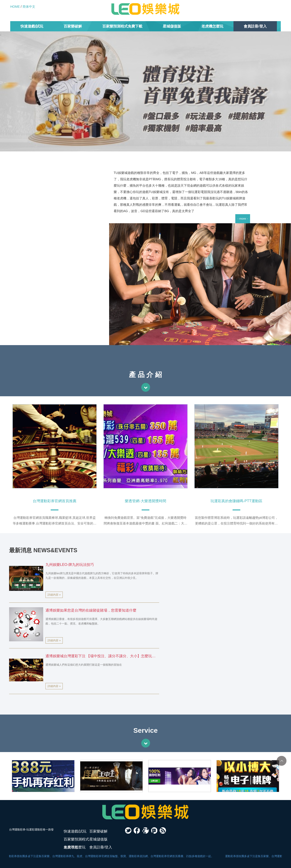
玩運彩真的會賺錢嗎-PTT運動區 (236, 501)
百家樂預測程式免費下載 (122, 26)
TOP (282, 761)
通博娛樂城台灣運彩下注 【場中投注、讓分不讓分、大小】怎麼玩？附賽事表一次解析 (100, 657)
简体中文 (29, 7)
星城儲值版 (172, 26)
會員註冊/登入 (255, 26)
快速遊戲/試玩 (32, 26)
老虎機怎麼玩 (212, 26)
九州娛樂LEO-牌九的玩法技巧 (70, 565)
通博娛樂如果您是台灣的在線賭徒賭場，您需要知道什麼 (91, 610)
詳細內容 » (54, 595)
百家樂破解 (73, 26)
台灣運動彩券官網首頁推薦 (55, 501)
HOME (15, 7)
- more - (243, 219)
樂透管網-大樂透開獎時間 (145, 501)
